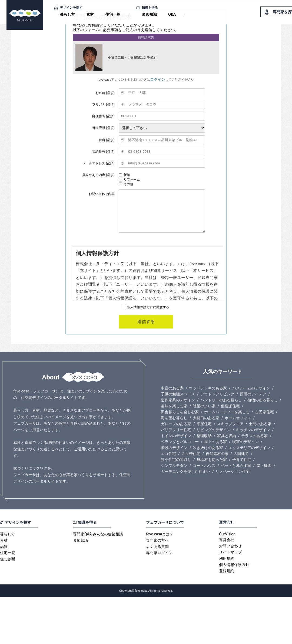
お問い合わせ (230, 546)
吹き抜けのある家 (208, 448)
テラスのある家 (254, 436)
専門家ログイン (159, 553)
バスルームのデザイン (251, 388)
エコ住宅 (168, 454)
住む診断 (8, 559)
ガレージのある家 (176, 424)
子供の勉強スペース (178, 394)
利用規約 (227, 558)
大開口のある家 (206, 418)
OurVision (227, 534)
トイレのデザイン (176, 436)
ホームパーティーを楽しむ (227, 412)
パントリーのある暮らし (221, 400)
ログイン (158, 79)
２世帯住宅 (191, 454)
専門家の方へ (157, 540)
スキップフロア (230, 424)
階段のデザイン (174, 448)
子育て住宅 (242, 460)
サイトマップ (230, 552)
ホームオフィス (238, 418)
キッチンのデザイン (253, 430)
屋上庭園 (264, 466)
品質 (4, 547)
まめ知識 (149, 14)
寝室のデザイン (245, 442)
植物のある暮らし (263, 400)
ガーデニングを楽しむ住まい (185, 471)
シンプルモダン (174, 466)
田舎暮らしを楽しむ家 (180, 412)
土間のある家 (260, 424)
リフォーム (129, 180)
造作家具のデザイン (178, 400)
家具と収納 (227, 436)
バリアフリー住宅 (176, 430)
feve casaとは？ (160, 534)
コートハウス (204, 466)
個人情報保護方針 (234, 565)
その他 (126, 184)
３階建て (241, 454)
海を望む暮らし (174, 418)
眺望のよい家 (204, 406)
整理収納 (204, 436)
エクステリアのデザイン (249, 448)
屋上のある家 (215, 442)
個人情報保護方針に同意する (146, 307)
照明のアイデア (253, 394)
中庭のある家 (172, 388)
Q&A (172, 14)
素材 (90, 14)
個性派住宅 (230, 406)
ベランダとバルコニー (180, 442)
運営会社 (227, 540)
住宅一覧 (113, 14)
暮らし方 (67, 14)
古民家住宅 (264, 412)
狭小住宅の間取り (176, 460)
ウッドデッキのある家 (208, 388)
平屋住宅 (204, 424)
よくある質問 (157, 547)
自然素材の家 (217, 454)
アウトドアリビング (217, 394)
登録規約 (227, 571)
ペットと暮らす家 (236, 466)
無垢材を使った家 (212, 460)
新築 (124, 175)
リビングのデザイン (214, 430)
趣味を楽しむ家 (174, 406)
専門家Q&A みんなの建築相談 (98, 534)
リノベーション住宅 (233, 471)
